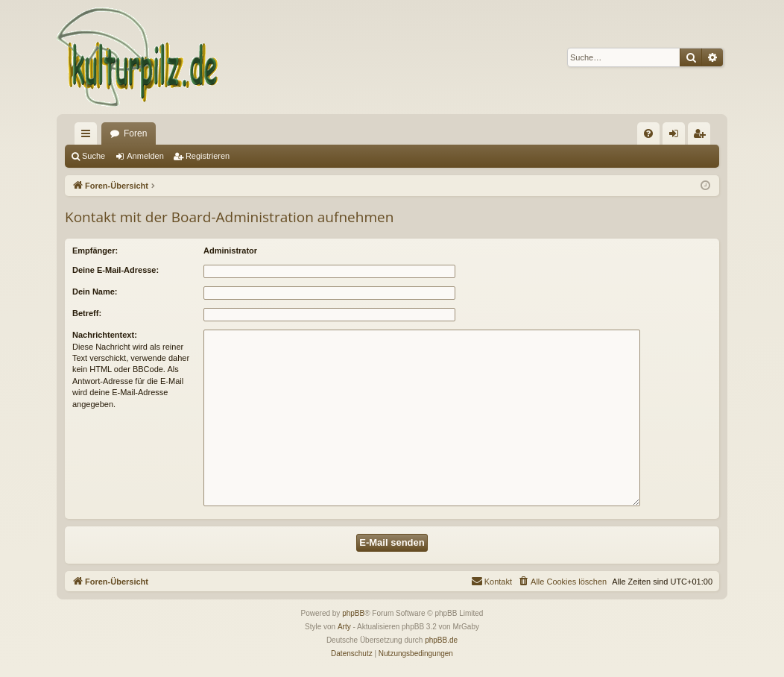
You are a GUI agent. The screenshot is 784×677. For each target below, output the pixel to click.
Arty (344, 627)
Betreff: (87, 313)
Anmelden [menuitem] (677, 136)
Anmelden (145, 156)
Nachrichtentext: (105, 335)
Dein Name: (95, 292)
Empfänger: (95, 251)
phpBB (353, 613)
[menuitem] (648, 133)
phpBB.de (441, 640)
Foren (135, 133)
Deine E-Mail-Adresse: (116, 270)
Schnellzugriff (89, 136)
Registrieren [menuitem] (702, 136)
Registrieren (208, 156)
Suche (94, 156)
